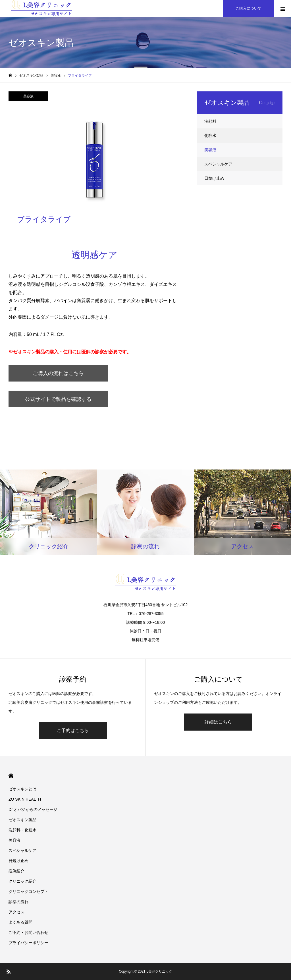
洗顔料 (210, 121)
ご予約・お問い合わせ (28, 932)
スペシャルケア (218, 164)
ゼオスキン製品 (22, 820)
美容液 (28, 96)
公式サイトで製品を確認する (58, 399)
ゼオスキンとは (22, 789)
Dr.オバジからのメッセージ (33, 809)
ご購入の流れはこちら (58, 373)
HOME (11, 776)
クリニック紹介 (22, 881)
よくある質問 (20, 922)
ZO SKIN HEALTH (25, 799)
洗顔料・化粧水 (22, 830)
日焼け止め (214, 178)
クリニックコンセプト (28, 891)
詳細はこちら (218, 722)
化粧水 (210, 136)
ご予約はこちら (73, 730)
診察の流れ (18, 902)
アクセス (16, 912)
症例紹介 (16, 871)
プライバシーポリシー (28, 943)
